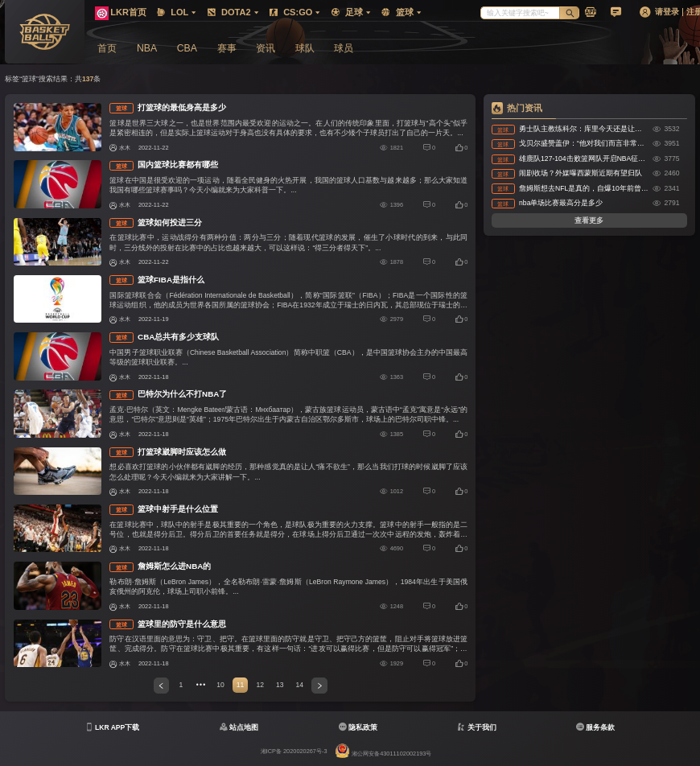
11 (241, 685)
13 (280, 685)
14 (300, 685)
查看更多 (589, 220)
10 (220, 685)
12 (260, 685)
